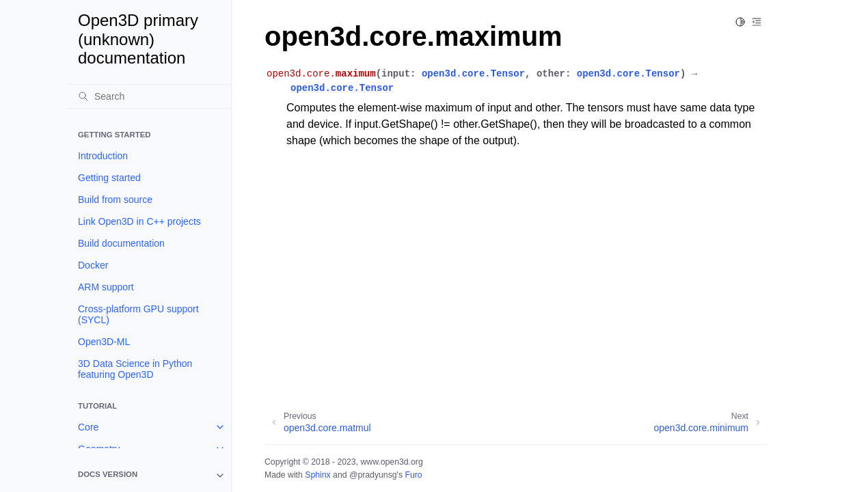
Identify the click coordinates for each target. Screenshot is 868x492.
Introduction (103, 156)
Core (88, 427)
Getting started (109, 178)
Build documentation (121, 243)
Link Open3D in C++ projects (139, 221)
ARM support (106, 287)
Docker (93, 265)
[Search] (149, 96)
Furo (413, 475)
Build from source (115, 200)
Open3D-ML (104, 342)
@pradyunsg (373, 475)
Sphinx (317, 475)
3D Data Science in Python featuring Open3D (135, 369)
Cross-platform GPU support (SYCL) (138, 314)
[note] (149, 476)
